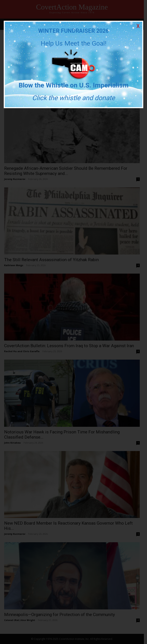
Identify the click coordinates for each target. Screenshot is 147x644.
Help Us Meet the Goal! (73, 43)
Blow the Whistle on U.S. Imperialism (74, 85)
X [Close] (138, 26)
